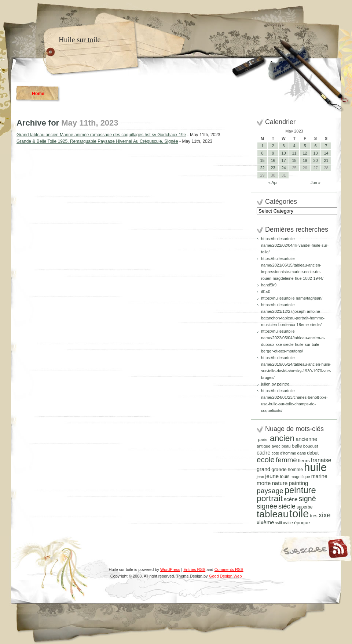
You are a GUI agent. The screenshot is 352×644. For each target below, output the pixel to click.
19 (305, 160)
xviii (279, 523)
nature (280, 483)
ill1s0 (266, 292)
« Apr (273, 182)
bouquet (311, 446)
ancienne (306, 439)
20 (315, 160)
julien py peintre (275, 384)
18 (294, 160)
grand (263, 469)
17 (283, 160)
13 (315, 153)
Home (38, 94)
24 (283, 168)
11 (294, 153)
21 (326, 160)
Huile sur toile (80, 40)
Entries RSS (194, 569)
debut (313, 453)
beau (286, 446)
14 (326, 153)
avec (276, 446)
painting (298, 483)
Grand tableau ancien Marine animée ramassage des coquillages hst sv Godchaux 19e (101, 135)
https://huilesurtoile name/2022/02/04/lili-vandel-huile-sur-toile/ (295, 245)
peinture (300, 490)
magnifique (300, 477)
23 (273, 168)
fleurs (304, 461)
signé (307, 499)
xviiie (288, 523)
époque (302, 523)
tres (313, 516)
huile (315, 467)
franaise (321, 460)
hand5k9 (269, 285)
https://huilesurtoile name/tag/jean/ (292, 298)
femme (286, 460)
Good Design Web (225, 576)
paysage (270, 491)
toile (299, 514)
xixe (325, 515)
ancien (282, 438)
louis (285, 477)
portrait (270, 498)
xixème (265, 522)
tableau (272, 514)
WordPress (170, 569)
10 (283, 153)
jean (260, 477)
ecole (266, 460)
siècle (287, 506)
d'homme (288, 453)
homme (295, 470)
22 (262, 168)
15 (262, 160)
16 (273, 160)
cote (275, 453)
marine (319, 476)
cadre (264, 453)
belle (297, 446)
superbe (305, 507)
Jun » (316, 182)
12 (305, 153)
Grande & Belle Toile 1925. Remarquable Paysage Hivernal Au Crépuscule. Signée (97, 141)
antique (264, 446)
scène (291, 499)
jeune (272, 476)
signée (267, 506)
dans (302, 453)
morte (264, 483)
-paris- (263, 439)
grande (279, 469)
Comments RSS (229, 569)
